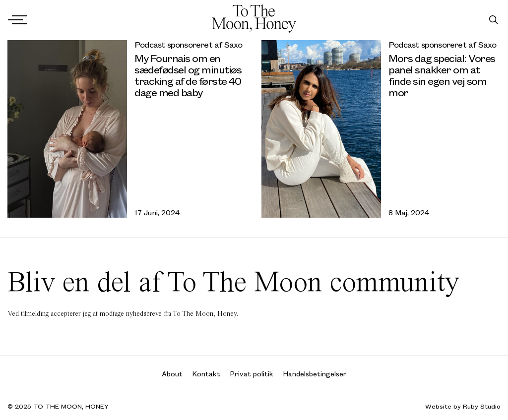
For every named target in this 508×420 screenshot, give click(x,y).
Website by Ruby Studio (463, 406)
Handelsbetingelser (315, 374)
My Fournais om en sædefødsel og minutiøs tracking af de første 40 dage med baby (188, 75)
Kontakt (206, 374)
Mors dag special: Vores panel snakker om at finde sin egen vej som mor (442, 75)
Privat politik (252, 374)
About (172, 374)
